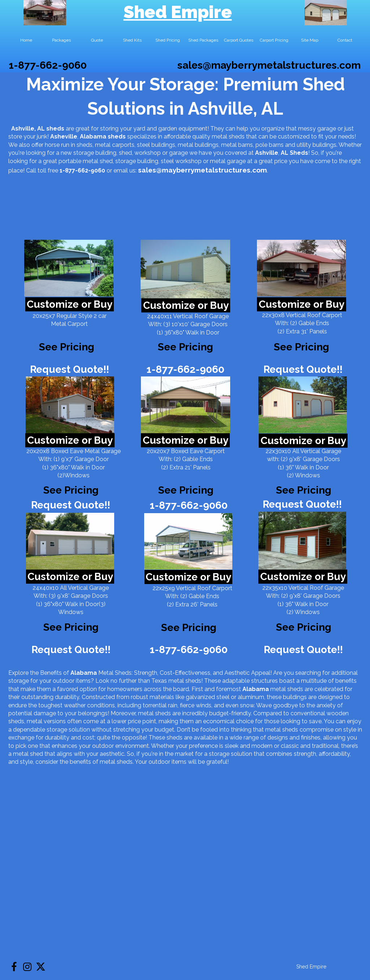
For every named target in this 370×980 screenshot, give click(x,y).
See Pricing (302, 347)
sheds (117, 137)
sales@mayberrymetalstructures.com (269, 65)
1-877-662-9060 (48, 65)
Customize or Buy (70, 304)
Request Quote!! (70, 369)
